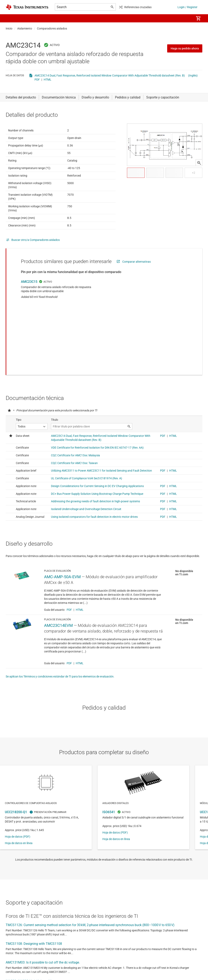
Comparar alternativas (136, 272)
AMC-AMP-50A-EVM (62, 536)
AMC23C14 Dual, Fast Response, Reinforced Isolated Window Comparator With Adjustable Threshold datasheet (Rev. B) (110, 75)
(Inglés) (193, 75)
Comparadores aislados (52, 28)
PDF (37, 80)
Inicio (9, 28)
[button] (10, 18)
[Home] (27, 7)
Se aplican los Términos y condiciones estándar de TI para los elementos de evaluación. (60, 635)
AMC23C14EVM (58, 584)
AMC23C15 (29, 292)
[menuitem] (187, 18)
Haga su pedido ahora (185, 48)
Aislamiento (25, 28)
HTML (48, 80)
